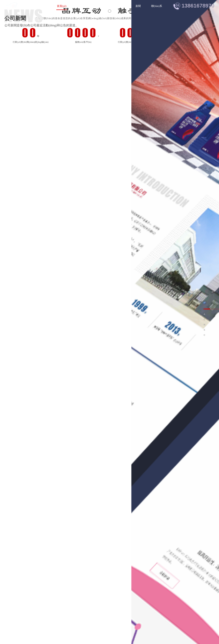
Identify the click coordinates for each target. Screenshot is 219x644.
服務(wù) (104, 6)
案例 (122, 6)
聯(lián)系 (157, 6)
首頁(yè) (62, 6)
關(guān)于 (83, 6)
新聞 (138, 6)
